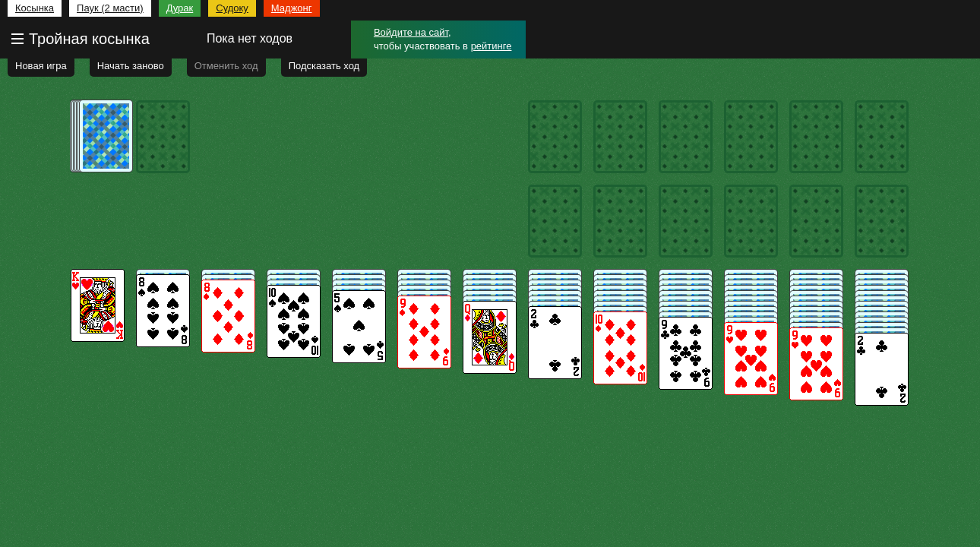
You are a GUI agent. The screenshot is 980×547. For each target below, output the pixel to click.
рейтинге (492, 46)
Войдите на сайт (411, 32)
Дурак (180, 8)
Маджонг (292, 8)
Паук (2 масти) (110, 8)
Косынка (35, 8)
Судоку (232, 8)
